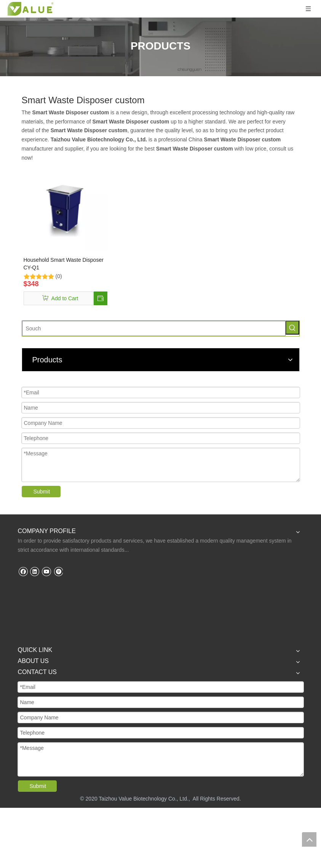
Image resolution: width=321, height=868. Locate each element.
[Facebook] (23, 571)
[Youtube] (46, 571)
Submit (42, 492)
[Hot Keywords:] (292, 328)
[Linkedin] (34, 571)
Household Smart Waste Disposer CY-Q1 (64, 264)
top (309, 839)
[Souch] (154, 328)
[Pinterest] (58, 571)
